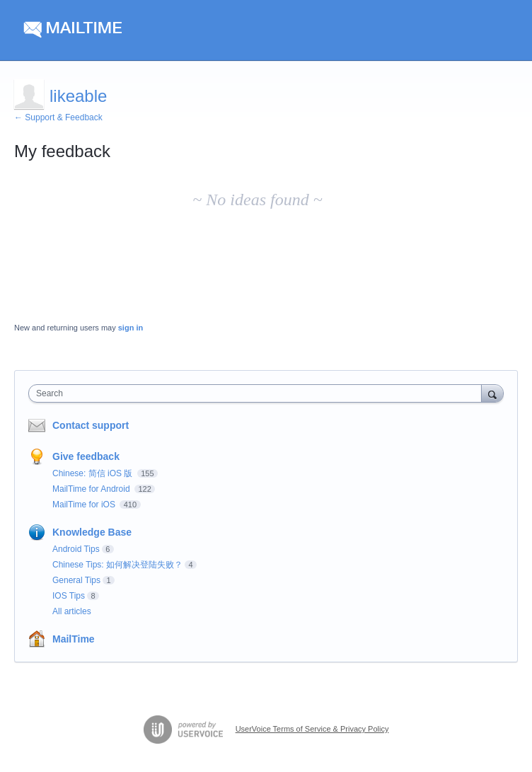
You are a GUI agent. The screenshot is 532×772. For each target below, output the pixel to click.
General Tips (76, 580)
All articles (72, 611)
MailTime (74, 639)
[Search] (492, 393)
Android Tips (76, 549)
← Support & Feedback (58, 117)
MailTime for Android (92, 489)
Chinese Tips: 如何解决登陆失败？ (117, 565)
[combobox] (258, 393)
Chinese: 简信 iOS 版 (94, 473)
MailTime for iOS (85, 505)
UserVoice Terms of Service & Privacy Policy (312, 729)
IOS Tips (69, 596)
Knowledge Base (92, 532)
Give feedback (86, 456)
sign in (131, 328)
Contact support (91, 425)
